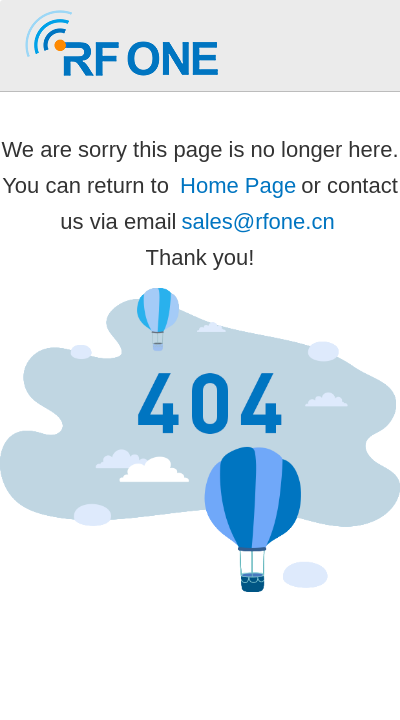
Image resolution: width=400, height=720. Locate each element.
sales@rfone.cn (257, 221)
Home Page (238, 185)
